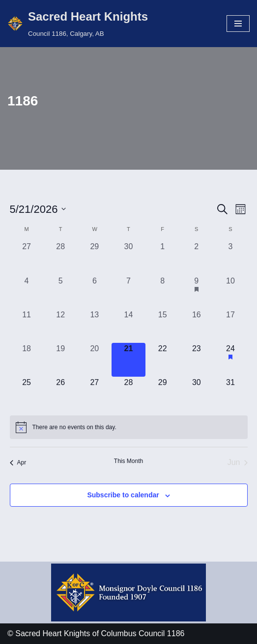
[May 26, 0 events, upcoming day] (61, 394)
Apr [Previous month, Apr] (18, 463)
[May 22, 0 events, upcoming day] (162, 360)
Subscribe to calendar (123, 495)
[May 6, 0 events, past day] (95, 292)
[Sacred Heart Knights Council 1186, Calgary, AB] (78, 24)
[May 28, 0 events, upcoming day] (128, 394)
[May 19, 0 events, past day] (61, 360)
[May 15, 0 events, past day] (162, 326)
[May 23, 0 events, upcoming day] (196, 360)
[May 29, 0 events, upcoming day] (162, 394)
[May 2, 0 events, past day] (196, 258)
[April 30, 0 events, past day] (128, 258)
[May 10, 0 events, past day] (230, 292)
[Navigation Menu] (238, 24)
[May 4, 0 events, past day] (27, 292)
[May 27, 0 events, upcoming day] (95, 394)
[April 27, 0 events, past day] (27, 258)
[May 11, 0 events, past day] (27, 326)
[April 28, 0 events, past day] (61, 258)
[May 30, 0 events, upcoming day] (196, 394)
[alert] (129, 427)
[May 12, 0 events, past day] (61, 326)
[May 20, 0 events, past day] (95, 360)
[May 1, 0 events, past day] (162, 258)
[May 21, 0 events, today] (128, 360)
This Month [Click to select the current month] (128, 461)
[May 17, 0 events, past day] (230, 326)
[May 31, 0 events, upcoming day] (230, 394)
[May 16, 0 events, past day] (196, 326)
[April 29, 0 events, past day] (95, 258)
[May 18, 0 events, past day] (27, 360)
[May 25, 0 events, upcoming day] (27, 394)
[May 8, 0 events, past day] (162, 292)
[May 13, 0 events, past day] (95, 326)
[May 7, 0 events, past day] (128, 292)
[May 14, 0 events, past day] (128, 326)
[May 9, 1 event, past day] (196, 292)
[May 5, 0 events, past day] (61, 292)
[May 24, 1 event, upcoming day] (230, 360)
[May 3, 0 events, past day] (230, 258)
